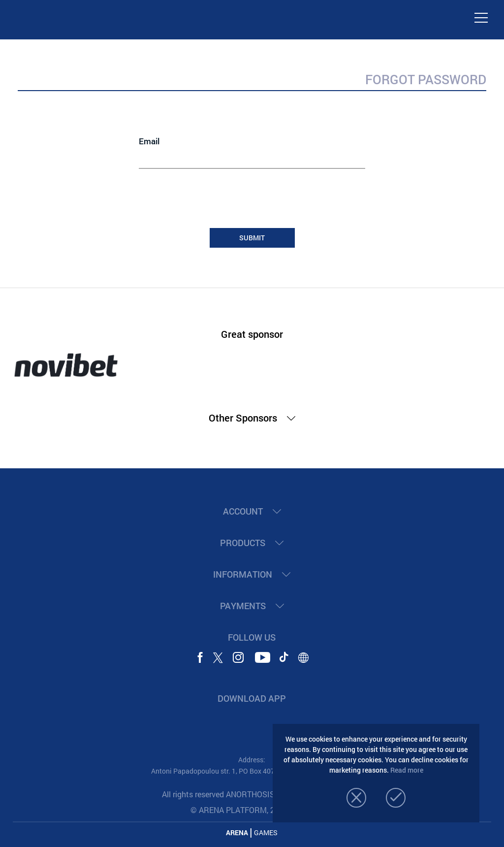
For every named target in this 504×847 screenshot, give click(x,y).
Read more (407, 770)
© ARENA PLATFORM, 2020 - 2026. (252, 810)
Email (149, 141)
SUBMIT (252, 238)
